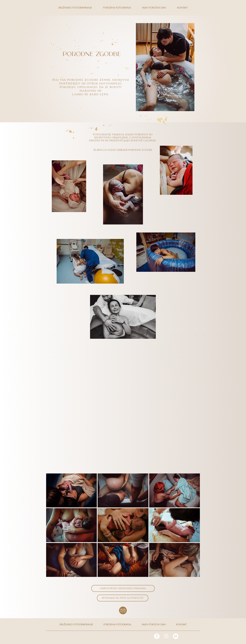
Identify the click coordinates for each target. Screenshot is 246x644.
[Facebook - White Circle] (157, 636)
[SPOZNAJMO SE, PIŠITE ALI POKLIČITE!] (123, 598)
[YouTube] (176, 636)
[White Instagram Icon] (166, 636)
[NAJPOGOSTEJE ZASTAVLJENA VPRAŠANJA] (123, 588)
